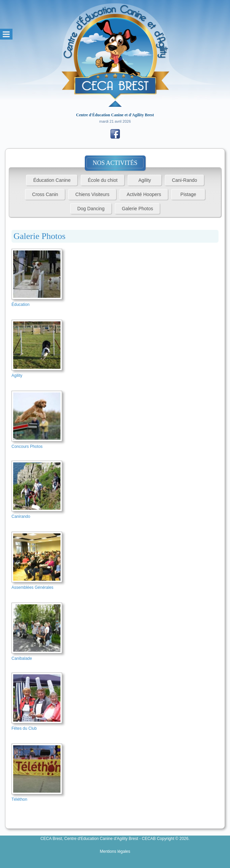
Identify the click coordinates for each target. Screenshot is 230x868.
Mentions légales (115, 851)
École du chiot (103, 180)
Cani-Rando (185, 180)
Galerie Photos (138, 209)
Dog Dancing (91, 209)
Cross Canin (45, 194)
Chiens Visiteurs (92, 194)
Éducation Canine (52, 180)
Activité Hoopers (144, 194)
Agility (145, 180)
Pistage (188, 194)
